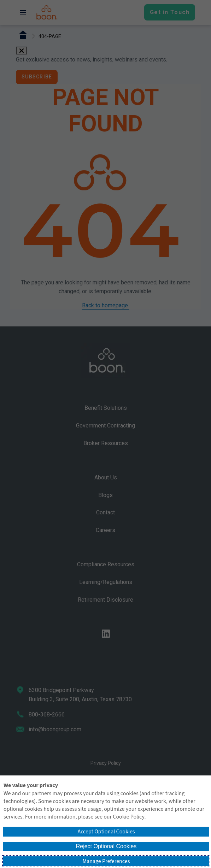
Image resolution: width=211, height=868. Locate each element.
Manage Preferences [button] (106, 861)
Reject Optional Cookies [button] (106, 846)
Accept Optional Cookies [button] (106, 832)
